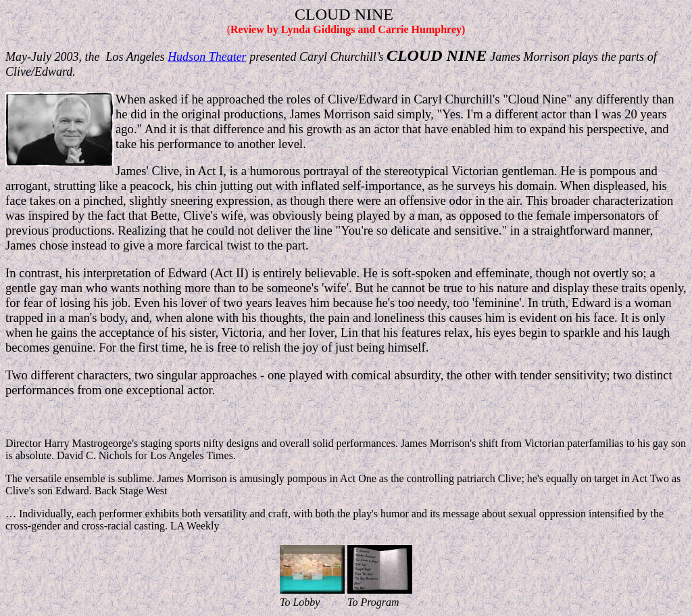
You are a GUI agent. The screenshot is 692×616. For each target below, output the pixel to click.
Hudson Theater (207, 57)
